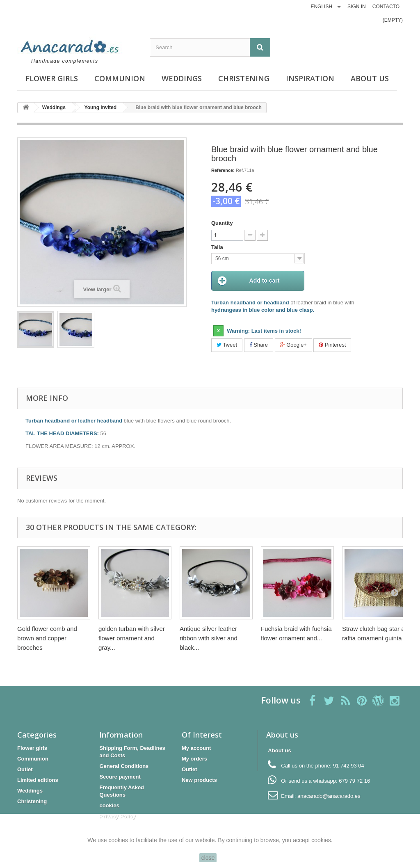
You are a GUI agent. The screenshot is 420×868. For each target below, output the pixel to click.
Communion (120, 78)
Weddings (182, 78)
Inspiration (310, 78)
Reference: (223, 170)
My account (196, 748)
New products (199, 780)
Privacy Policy (117, 816)
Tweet (227, 345)
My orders (194, 759)
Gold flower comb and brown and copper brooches (47, 638)
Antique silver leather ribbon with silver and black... (209, 638)
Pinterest (332, 345)
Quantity (222, 223)
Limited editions (38, 780)
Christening (244, 78)
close (208, 858)
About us (370, 78)
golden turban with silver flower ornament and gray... (132, 638)
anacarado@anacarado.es (329, 796)
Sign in (357, 7)
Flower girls (52, 78)
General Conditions (124, 766)
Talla (218, 247)
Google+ (293, 345)
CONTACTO (386, 7)
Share (259, 345)
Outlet (25, 769)
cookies (109, 805)
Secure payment (120, 777)
